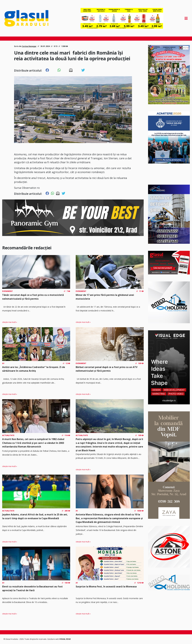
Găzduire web (53, 639)
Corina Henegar (29, 46)
